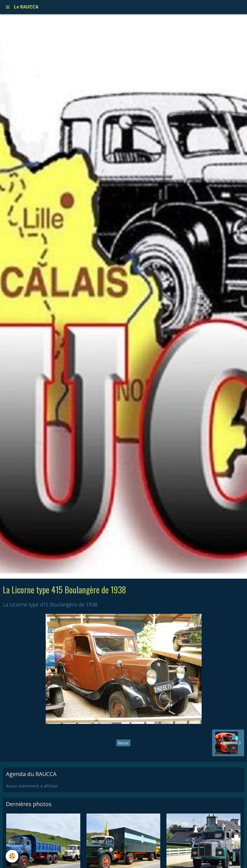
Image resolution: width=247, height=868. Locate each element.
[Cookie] (12, 856)
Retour (123, 743)
